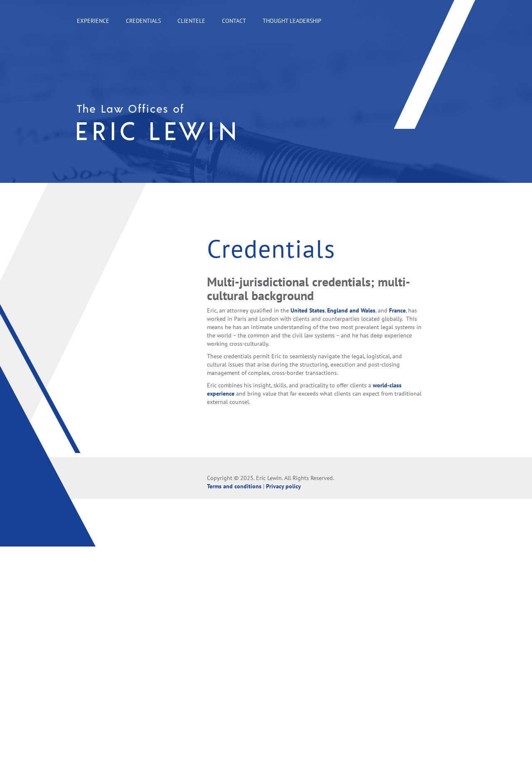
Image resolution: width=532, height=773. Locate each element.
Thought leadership (292, 21)
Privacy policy (283, 486)
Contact (234, 21)
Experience (93, 21)
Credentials (143, 21)
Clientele (191, 21)
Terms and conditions (234, 486)
